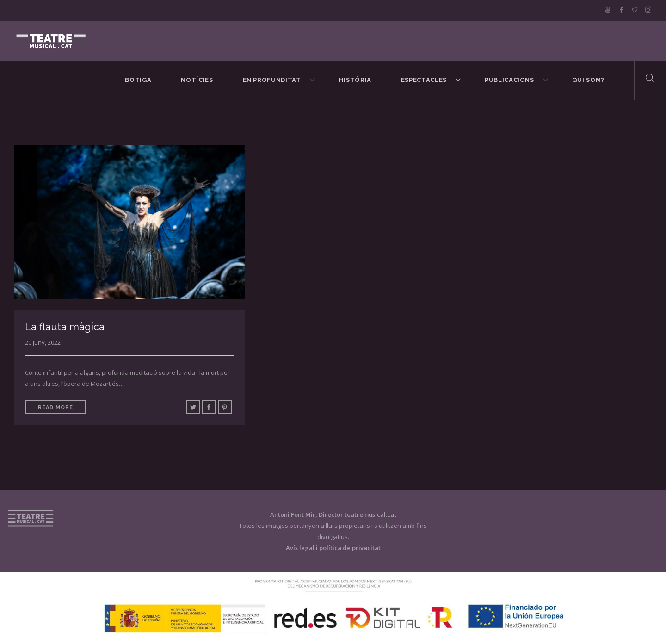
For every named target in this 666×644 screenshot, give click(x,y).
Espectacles (424, 80)
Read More (55, 407)
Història (355, 80)
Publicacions (509, 80)
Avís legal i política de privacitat (333, 548)
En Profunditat (272, 80)
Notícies (197, 80)
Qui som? (588, 80)
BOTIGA (138, 80)
